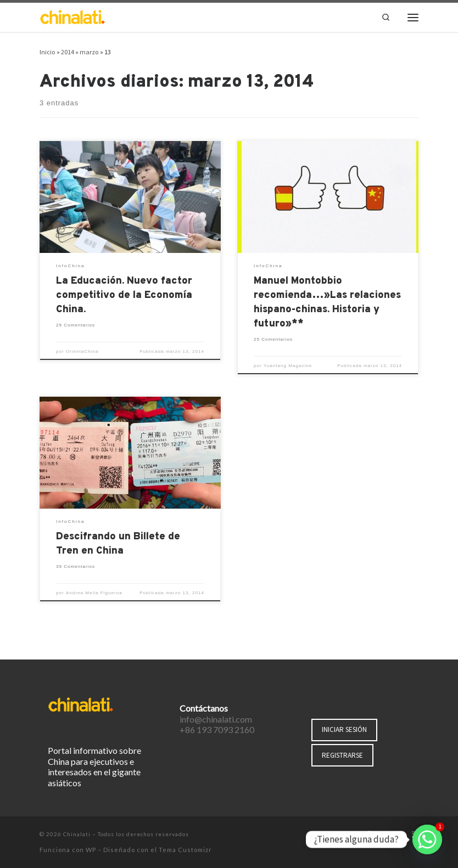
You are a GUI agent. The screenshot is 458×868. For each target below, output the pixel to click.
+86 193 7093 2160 (217, 729)
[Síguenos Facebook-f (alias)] (369, 835)
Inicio (48, 52)
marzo (89, 52)
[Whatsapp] (427, 839)
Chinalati (77, 834)
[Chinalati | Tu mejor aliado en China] (72, 16)
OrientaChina (82, 351)
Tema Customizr (185, 850)
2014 (68, 52)
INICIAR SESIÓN (344, 729)
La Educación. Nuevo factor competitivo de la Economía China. (124, 295)
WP (91, 850)
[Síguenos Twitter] (384, 835)
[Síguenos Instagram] (400, 835)
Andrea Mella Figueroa (94, 593)
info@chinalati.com (216, 719)
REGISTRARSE (342, 755)
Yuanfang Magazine (288, 366)
